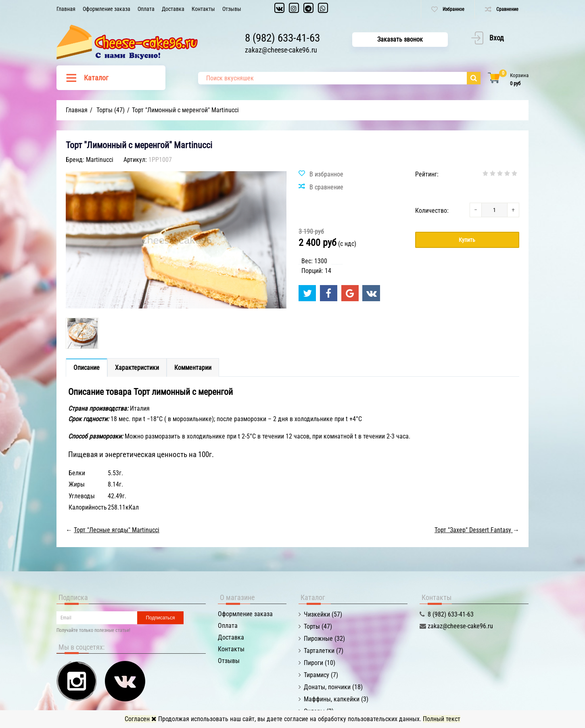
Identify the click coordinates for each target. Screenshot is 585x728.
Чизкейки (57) (323, 614)
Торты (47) (318, 626)
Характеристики (137, 368)
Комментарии (193, 368)
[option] (82, 333)
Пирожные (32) (324, 639)
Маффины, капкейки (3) (336, 699)
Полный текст (442, 719)
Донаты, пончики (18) (333, 687)
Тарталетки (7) (324, 651)
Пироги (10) (320, 663)
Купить (467, 240)
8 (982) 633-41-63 (282, 38)
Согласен (141, 719)
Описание (87, 368)
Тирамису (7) (321, 675)
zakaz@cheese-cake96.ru (281, 50)
